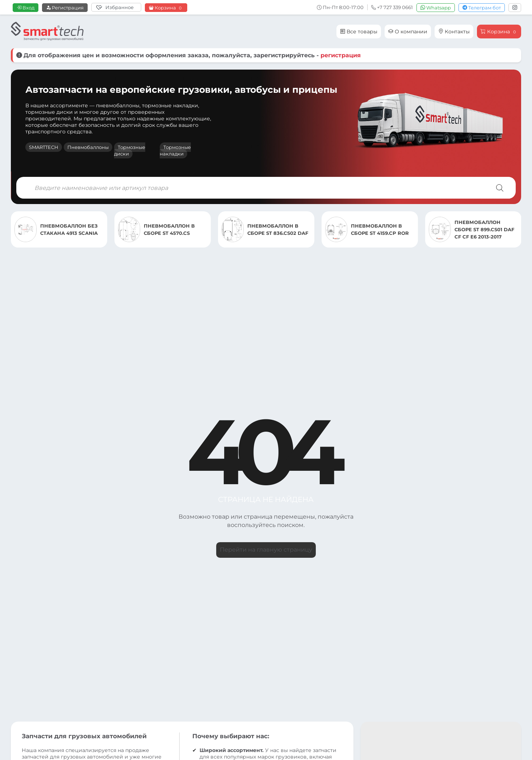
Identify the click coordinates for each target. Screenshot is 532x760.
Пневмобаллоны (88, 147)
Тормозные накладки (175, 150)
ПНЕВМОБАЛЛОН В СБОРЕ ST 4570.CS (169, 229)
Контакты (454, 32)
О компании (408, 32)
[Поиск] (500, 188)
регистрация (341, 55)
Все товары (359, 32)
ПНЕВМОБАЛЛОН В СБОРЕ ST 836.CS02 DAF (278, 229)
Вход (26, 8)
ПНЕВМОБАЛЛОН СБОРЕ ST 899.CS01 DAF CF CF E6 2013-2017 (484, 229)
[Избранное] (116, 7)
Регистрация (65, 8)
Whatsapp (436, 8)
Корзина (166, 8)
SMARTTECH (44, 147)
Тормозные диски (130, 150)
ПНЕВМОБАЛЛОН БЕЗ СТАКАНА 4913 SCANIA (69, 229)
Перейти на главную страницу (266, 550)
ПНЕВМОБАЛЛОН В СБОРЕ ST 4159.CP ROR (380, 229)
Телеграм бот (482, 8)
